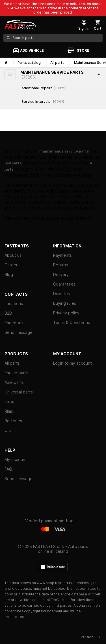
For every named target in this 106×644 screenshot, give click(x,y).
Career (11, 265)
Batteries (13, 421)
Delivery (61, 274)
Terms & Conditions (72, 322)
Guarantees (64, 284)
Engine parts (16, 373)
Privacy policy (66, 313)
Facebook (14, 323)
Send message (19, 332)
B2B (8, 313)
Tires (9, 402)
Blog (9, 274)
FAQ (8, 469)
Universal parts (19, 392)
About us (13, 255)
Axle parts (14, 382)
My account (16, 459)
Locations (14, 303)
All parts (12, 363)
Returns (60, 265)
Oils (8, 430)
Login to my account (73, 363)
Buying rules (65, 303)
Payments (62, 255)
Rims (9, 411)
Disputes (61, 294)
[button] (53, 74)
